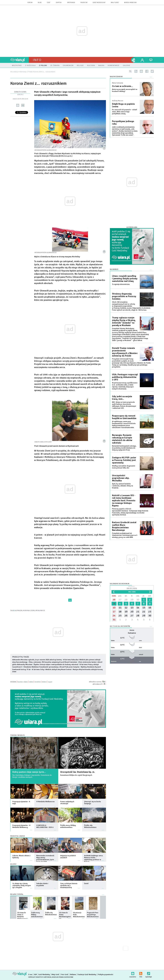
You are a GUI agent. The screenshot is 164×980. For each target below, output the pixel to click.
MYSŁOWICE (40, 611)
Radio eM (84, 3)
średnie (38, 682)
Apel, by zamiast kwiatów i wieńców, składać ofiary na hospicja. (123, 486)
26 (114, 600)
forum (30, 3)
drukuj (23, 105)
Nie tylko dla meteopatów (120, 626)
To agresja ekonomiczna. (121, 284)
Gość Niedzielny (99, 3)
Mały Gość (115, 3)
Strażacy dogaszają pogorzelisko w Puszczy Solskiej (124, 296)
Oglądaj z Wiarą (17, 894)
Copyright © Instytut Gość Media (40, 977)
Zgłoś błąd (149, 973)
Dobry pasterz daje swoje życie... (29, 772)
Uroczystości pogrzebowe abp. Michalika (121, 478)
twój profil (142, 60)
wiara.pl (20, 60)
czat (49, 3)
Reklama (73, 975)
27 (120, 600)
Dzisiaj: (132, 588)
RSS (141, 973)
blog (40, 3)
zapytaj (59, 3)
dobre (44, 682)
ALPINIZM (18, 611)
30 (138, 600)
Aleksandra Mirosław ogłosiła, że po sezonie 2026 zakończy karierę (37, 660)
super (50, 682)
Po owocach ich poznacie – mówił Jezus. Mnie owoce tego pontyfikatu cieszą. (124, 112)
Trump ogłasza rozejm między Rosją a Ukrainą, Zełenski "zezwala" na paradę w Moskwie (124, 322)
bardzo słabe (23, 682)
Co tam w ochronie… (123, 86)
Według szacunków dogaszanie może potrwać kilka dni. (124, 467)
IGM (35, 975)
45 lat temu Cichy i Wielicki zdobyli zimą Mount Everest (52, 670)
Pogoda (132, 630)
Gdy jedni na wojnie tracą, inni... (122, 398)
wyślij (18, 105)
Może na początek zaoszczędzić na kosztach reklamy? (125, 90)
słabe (31, 682)
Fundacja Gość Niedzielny (87, 975)
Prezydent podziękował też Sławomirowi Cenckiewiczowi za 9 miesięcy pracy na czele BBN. (125, 535)
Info (37, 60)
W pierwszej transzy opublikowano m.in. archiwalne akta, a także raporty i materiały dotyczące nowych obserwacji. (125, 386)
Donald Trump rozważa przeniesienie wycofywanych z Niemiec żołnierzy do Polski (125, 352)
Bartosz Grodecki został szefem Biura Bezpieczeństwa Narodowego (124, 526)
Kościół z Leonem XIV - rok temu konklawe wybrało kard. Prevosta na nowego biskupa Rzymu (124, 501)
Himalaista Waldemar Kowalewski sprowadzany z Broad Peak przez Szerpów (51, 667)
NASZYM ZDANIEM (116, 77)
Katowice (132, 633)
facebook (147, 71)
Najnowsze (114, 269)
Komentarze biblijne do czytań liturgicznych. (76, 775)
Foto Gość (65, 975)
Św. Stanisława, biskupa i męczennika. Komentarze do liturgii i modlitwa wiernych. (32, 776)
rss (136, 71)
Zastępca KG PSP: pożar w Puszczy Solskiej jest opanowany (124, 460)
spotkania (71, 3)
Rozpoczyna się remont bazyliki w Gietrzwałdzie (124, 417)
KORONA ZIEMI (29, 611)
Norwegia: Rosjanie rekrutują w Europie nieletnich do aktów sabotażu (122, 439)
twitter (152, 71)
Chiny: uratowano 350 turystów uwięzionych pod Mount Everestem (53, 662)
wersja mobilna (130, 3)
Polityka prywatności (105, 975)
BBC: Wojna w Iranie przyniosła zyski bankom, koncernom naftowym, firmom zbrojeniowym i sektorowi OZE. (124, 405)
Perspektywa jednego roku (123, 123)
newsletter (141, 71)
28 (126, 600)
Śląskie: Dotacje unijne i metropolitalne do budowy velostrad (56, 665)
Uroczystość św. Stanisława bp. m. (78, 772)
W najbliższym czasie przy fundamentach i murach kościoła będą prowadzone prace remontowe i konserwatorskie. (124, 425)
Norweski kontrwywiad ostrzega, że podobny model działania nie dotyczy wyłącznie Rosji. (124, 448)
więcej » (31, 805)
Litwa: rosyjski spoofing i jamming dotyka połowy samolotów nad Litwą (125, 279)
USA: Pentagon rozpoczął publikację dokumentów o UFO (125, 377)
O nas (30, 975)
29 (132, 600)
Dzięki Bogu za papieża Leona (123, 105)
